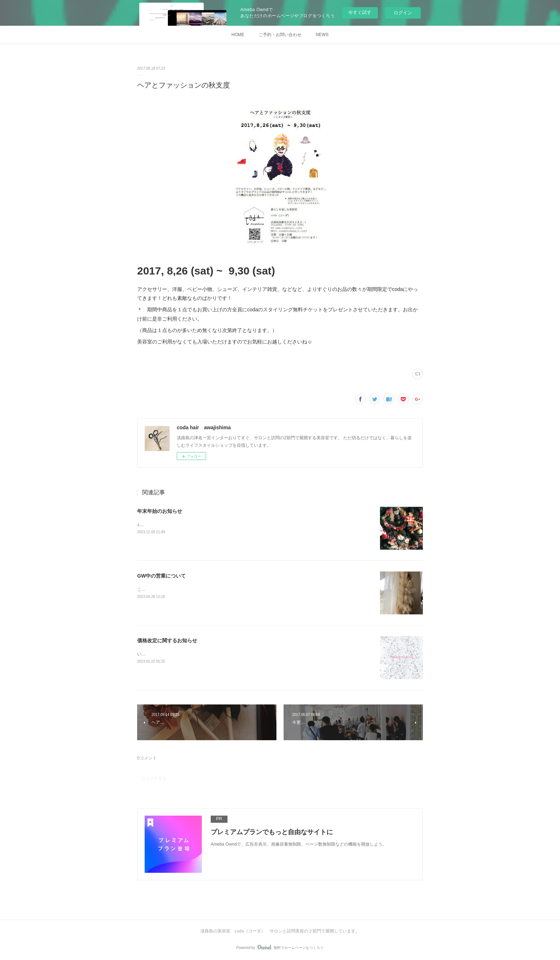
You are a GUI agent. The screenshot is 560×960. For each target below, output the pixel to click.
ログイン (403, 13)
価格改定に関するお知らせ (167, 640)
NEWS (322, 35)
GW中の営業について (161, 576)
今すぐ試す (360, 12)
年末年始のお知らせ (160, 511)
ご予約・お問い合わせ (280, 35)
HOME (238, 35)
